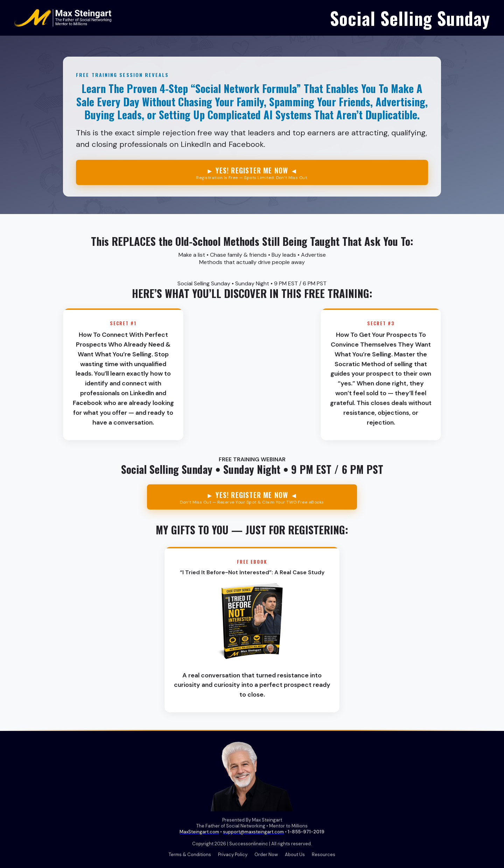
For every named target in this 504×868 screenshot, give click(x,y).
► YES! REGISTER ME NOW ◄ (252, 173)
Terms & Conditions (190, 855)
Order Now (266, 855)
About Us (295, 855)
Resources (324, 855)
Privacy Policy (233, 855)
